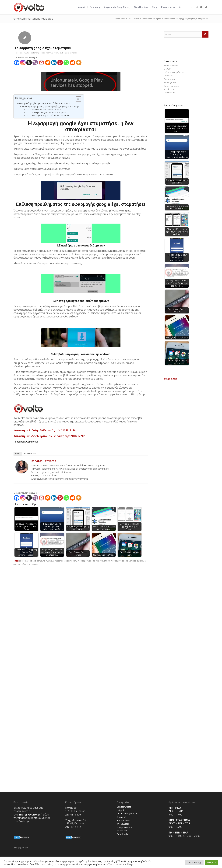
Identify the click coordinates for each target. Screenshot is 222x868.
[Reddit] (72, 63)
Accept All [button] (212, 862)
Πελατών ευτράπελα (174, 72)
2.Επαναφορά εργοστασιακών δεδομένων (48, 112)
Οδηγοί (167, 69)
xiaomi (69, 561)
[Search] (180, 7)
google (30, 561)
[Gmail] (41, 63)
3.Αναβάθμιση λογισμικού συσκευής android (50, 115)
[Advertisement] (186, 428)
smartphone (59, 561)
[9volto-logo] (29, 7)
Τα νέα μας (169, 89)
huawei (49, 561)
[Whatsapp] (66, 63)
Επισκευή (169, 76)
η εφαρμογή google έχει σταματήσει (94, 561)
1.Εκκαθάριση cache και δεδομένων (46, 110)
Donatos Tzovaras (69, 53)
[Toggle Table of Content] (77, 99)
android (23, 561)
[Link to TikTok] (206, 7)
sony (75, 561)
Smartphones (39, 53)
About (18, 454)
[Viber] (35, 63)
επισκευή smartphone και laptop (33, 19)
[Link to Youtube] (201, 7)
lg (35, 561)
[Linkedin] (54, 63)
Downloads (169, 93)
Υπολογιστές (170, 82)
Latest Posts (30, 454)
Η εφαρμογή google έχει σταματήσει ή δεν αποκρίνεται (44, 103)
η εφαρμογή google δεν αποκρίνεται (127, 561)
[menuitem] (82, 7)
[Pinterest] (60, 63)
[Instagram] (23, 63)
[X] (29, 63)
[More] (79, 63)
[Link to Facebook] (192, 7)
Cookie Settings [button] (194, 862)
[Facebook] (17, 63)
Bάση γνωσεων (52, 53)
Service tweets (171, 65)
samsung (41, 561)
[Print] (48, 63)
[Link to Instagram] (197, 7)
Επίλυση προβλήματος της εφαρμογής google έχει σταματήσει (51, 107)
